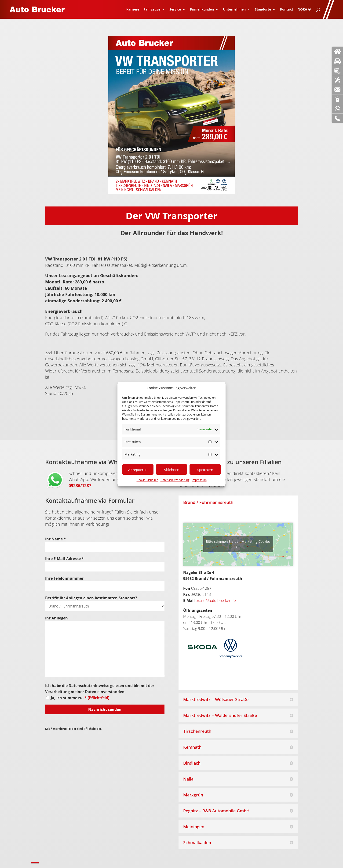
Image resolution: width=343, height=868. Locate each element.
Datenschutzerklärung (175, 480)
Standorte (263, 10)
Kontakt (287, 10)
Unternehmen (234, 10)
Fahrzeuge (152, 10)
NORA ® (304, 10)
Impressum (199, 480)
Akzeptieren (138, 470)
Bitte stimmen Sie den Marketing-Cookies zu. (238, 544)
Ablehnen (171, 470)
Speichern (205, 470)
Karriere (133, 10)
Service (175, 10)
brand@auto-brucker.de (216, 600)
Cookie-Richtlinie (147, 480)
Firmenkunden (202, 10)
